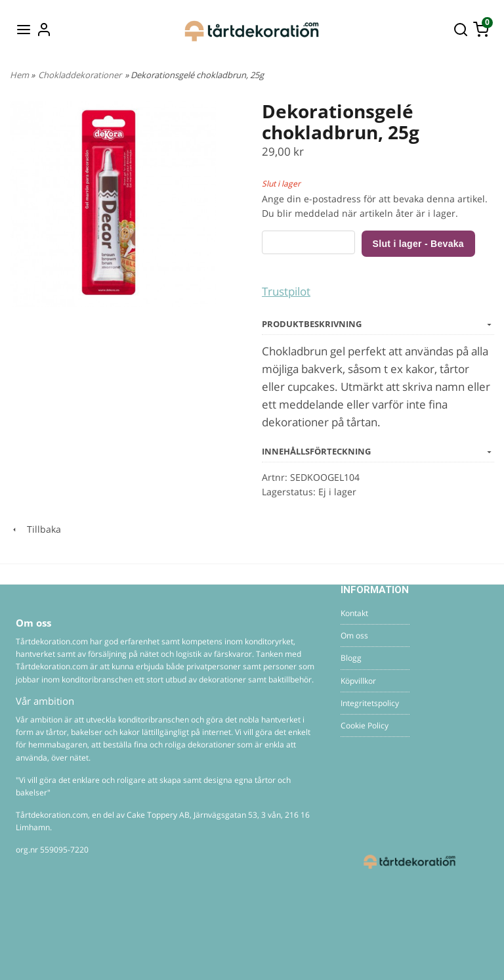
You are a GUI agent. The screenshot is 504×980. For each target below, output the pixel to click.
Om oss (354, 635)
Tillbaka (35, 529)
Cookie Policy (365, 725)
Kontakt (354, 613)
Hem (19, 75)
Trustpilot (286, 291)
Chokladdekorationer (80, 75)
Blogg (351, 658)
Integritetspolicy (370, 703)
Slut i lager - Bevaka (418, 244)
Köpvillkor (358, 681)
